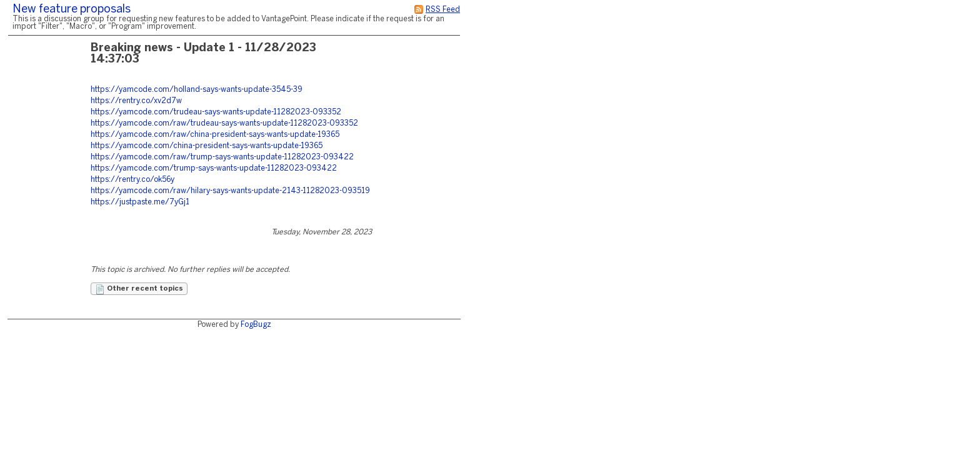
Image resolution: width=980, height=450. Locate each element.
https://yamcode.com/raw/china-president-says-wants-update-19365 (215, 135)
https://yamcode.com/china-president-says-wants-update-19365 (207, 146)
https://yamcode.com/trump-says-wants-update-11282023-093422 (214, 168)
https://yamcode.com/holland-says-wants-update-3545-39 (197, 90)
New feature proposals (72, 10)
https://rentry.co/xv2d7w (136, 101)
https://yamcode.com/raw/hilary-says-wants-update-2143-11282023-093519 (230, 191)
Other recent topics (139, 289)
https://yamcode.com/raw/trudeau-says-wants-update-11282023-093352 (224, 123)
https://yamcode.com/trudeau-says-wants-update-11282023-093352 (216, 112)
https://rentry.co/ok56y (132, 180)
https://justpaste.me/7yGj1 (140, 202)
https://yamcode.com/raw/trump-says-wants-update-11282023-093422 (222, 157)
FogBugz (256, 325)
